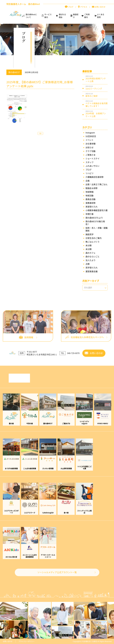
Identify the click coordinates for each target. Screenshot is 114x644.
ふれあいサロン (93, 166)
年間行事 (90, 214)
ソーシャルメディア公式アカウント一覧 (57, 577)
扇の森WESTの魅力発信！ (95, 223)
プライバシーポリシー (26, 641)
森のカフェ (91, 253)
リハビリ (90, 173)
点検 (88, 264)
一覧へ (40, 133)
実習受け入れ (92, 207)
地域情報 (90, 192)
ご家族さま (91, 155)
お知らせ (90, 147)
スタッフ (90, 162)
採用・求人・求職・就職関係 (97, 229)
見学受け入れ (92, 268)
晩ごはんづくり (93, 242)
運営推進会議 (92, 271)
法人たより (91, 260)
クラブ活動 (91, 151)
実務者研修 (91, 203)
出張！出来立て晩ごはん (97, 184)
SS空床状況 (91, 136)
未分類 (89, 245)
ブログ (89, 170)
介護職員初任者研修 (95, 177)
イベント (90, 140)
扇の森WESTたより (94, 218)
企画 (88, 181)
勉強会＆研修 (92, 188)
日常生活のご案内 (94, 238)
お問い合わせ (8, 641)
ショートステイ (93, 159)
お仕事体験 (91, 144)
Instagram (90, 133)
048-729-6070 (73, 358)
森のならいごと (93, 257)
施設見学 (90, 234)
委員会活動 (91, 199)
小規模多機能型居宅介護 (97, 210)
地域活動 (90, 196)
